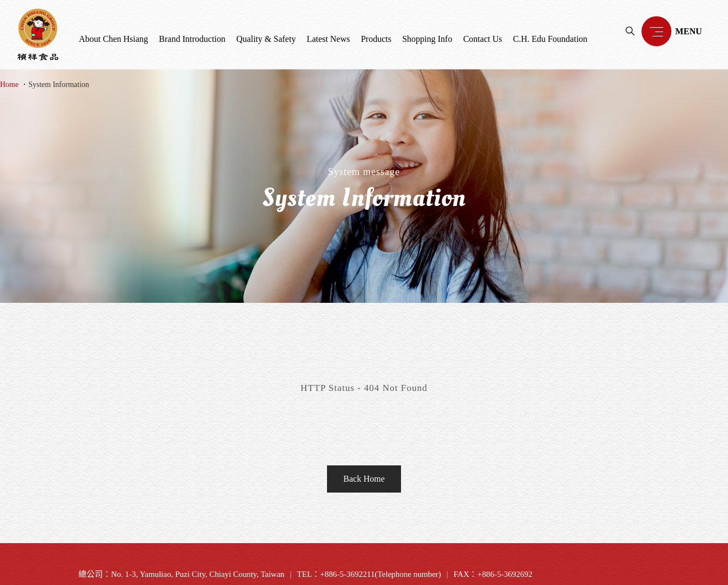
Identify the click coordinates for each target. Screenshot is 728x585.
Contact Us (483, 39)
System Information (59, 85)
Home (9, 85)
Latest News (329, 39)
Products (376, 39)
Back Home (364, 479)
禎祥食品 (38, 35)
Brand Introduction (192, 39)
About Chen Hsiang (113, 39)
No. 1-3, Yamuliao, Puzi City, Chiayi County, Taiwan (198, 574)
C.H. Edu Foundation (550, 39)
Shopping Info (427, 39)
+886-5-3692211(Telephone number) (380, 574)
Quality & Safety (266, 39)
